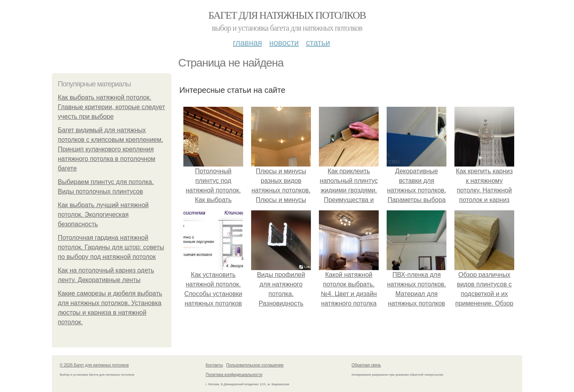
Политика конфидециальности (234, 375)
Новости (284, 43)
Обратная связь (366, 365)
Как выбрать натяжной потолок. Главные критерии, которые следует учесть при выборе (111, 107)
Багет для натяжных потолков (287, 15)
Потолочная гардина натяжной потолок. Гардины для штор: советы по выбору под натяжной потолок (111, 247)
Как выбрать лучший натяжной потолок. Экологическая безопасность (103, 215)
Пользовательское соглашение (255, 365)
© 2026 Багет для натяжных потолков (94, 365)
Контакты (214, 365)
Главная (247, 43)
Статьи (318, 43)
